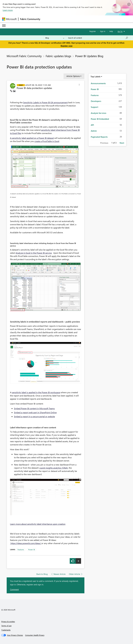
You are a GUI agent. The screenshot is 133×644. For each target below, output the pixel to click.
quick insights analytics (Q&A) (54, 468)
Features (21, 550)
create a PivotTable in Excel (47, 141)
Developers (96, 101)
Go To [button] (120, 31)
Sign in (103, 31)
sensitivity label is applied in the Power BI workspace (36, 392)
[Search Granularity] (55, 38)
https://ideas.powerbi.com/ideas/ (26, 543)
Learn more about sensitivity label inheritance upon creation (38, 524)
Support (94, 107)
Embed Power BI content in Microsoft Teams (34, 408)
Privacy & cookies (8, 621)
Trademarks (6, 630)
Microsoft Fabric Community (24, 56)
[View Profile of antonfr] (28, 85)
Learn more (8, 10)
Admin (94, 131)
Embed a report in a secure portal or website (34, 416)
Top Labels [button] (95, 77)
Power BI (32, 550)
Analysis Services (98, 113)
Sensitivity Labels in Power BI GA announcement (45, 102)
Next (122, 143)
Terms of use (6, 626)
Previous (104, 143)
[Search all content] (98, 38)
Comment (14, 589)
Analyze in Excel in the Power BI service (34, 253)
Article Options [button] (73, 76)
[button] (79, 85)
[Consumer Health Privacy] (35, 635)
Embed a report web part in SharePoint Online (35, 412)
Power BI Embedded (100, 119)
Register (93, 31)
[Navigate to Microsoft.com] (9, 19)
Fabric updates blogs (58, 56)
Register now (66, 46)
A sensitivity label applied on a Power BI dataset (32, 138)
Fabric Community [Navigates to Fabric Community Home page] (30, 19)
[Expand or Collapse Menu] (4, 26)
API (92, 125)
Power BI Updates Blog (89, 56)
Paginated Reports (99, 137)
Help (111, 31)
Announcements (98, 83)
